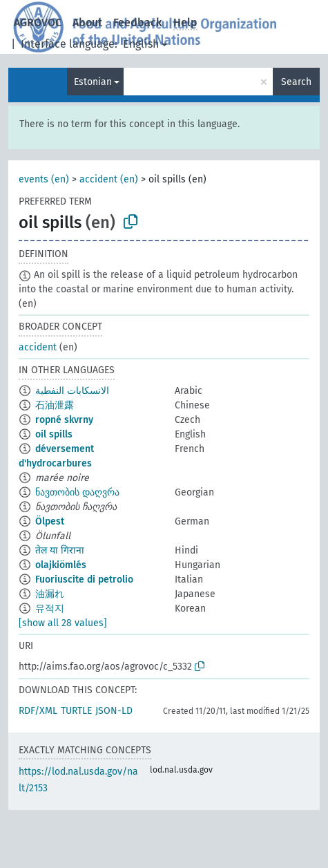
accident (38, 347)
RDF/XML (38, 711)
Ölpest (50, 521)
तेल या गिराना (60, 550)
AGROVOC (38, 22)
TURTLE (76, 711)
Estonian (93, 82)
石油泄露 (55, 405)
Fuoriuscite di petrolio (84, 579)
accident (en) (109, 179)
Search (296, 82)
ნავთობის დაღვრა (77, 492)
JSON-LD (114, 711)
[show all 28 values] (63, 623)
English (141, 44)
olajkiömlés (61, 565)
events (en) (44, 179)
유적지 (50, 608)
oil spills (54, 434)
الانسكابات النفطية (72, 391)
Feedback (138, 22)
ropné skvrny (64, 420)
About (87, 22)
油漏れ (50, 594)
